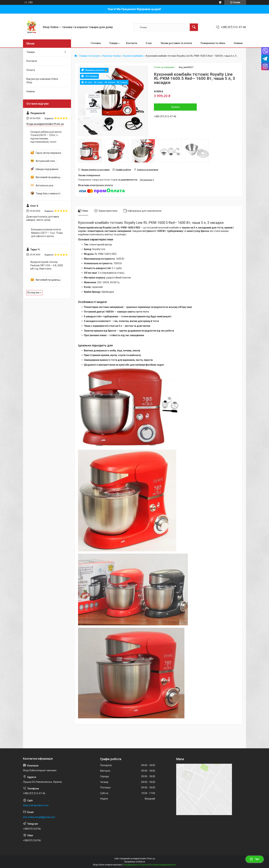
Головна (96, 43)
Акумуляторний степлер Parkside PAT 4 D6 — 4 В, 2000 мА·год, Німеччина (47, 265)
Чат (255, 859)
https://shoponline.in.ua (36, 805)
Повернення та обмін (213, 43)
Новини (238, 43)
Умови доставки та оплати (176, 43)
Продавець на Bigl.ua (135, 862)
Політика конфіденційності (163, 865)
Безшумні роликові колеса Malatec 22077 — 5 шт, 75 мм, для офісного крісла (47, 233)
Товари (113, 43)
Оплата (31, 70)
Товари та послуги (90, 56)
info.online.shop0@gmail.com (39, 817)
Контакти (132, 43)
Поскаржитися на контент (136, 865)
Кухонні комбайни (133, 56)
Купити (175, 107)
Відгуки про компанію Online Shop (42, 81)
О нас (149, 43)
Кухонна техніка (112, 56)
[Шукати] (194, 27)
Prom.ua (151, 859)
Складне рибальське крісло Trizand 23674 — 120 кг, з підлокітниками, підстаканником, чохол (46, 137)
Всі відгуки (33, 292)
